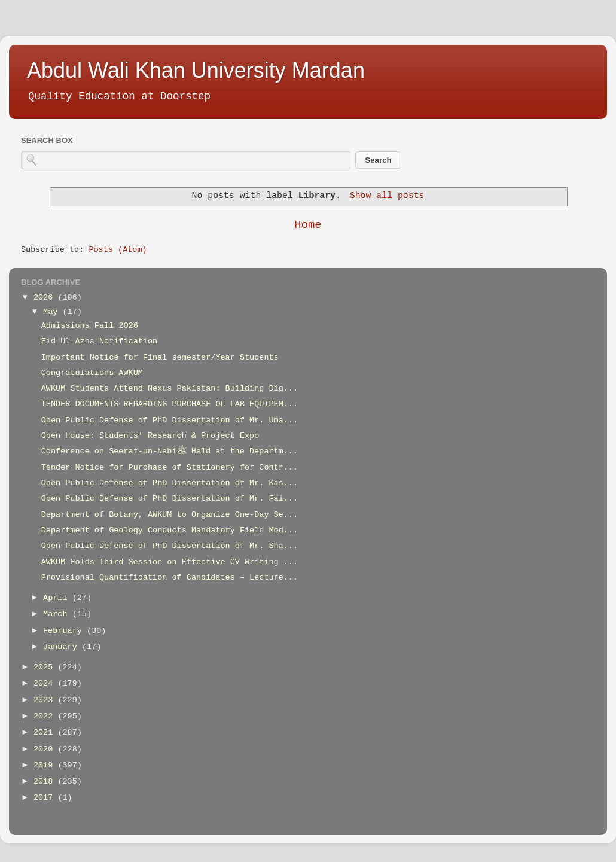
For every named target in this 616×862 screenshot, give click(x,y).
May (53, 312)
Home (308, 225)
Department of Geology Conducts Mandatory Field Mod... (170, 530)
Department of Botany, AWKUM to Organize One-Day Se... (170, 515)
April (58, 598)
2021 (46, 732)
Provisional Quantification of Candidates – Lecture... (170, 578)
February (65, 631)
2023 (46, 700)
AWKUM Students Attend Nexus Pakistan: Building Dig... (170, 389)
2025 (46, 667)
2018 (46, 782)
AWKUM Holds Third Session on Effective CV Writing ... (170, 562)
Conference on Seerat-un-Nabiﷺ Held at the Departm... (170, 451)
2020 (46, 749)
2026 (46, 298)
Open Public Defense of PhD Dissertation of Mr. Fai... (170, 499)
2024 (46, 683)
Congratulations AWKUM (92, 373)
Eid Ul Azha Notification (99, 341)
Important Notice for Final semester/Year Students (160, 357)
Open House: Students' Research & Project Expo (150, 436)
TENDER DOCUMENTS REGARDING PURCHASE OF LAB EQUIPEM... (170, 404)
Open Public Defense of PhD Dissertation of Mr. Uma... (170, 420)
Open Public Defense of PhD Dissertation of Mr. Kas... (170, 483)
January (62, 647)
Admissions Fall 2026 (90, 326)
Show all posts (387, 196)
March (58, 614)
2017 (46, 798)
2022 (46, 716)
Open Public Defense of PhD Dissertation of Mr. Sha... (170, 546)
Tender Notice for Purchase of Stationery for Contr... (170, 467)
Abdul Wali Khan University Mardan (196, 70)
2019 (46, 765)
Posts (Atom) (118, 250)
